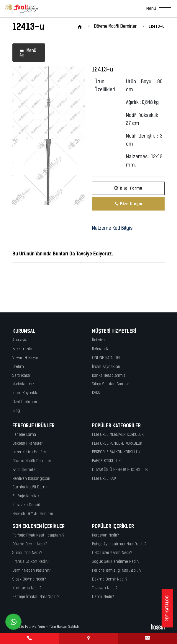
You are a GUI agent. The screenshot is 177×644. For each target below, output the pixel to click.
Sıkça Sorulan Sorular (110, 384)
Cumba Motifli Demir (30, 487)
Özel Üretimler (25, 402)
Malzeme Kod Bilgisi (113, 229)
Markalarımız (23, 384)
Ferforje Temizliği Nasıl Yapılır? (117, 571)
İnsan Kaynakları (26, 393)
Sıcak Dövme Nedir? (29, 579)
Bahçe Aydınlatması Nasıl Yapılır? (119, 544)
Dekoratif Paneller (27, 444)
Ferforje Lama (24, 435)
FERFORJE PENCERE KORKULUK (117, 444)
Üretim (18, 367)
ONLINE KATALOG (106, 358)
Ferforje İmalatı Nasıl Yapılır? (36, 597)
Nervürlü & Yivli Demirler (33, 514)
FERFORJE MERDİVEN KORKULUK (118, 435)
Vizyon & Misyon (26, 358)
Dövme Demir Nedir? (30, 544)
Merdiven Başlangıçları (31, 479)
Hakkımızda (22, 349)
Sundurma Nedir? (27, 553)
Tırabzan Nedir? (105, 588)
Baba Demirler (24, 470)
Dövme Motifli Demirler (32, 461)
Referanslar (101, 349)
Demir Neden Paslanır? (32, 571)
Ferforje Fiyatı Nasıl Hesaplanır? (38, 535)
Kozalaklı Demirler (28, 505)
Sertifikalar (21, 376)
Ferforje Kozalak (26, 496)
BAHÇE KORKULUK (106, 461)
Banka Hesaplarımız (109, 376)
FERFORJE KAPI (104, 479)
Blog (16, 411)
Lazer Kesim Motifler (29, 452)
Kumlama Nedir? (27, 588)
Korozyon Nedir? (105, 535)
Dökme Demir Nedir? (110, 579)
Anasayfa (20, 340)
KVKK (96, 393)
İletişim (98, 340)
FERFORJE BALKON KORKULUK (116, 452)
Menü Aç (28, 53)
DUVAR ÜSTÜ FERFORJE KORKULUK (120, 470)
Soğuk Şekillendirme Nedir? (116, 562)
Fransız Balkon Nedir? (31, 562)
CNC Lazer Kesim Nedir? (112, 553)
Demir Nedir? (103, 597)
